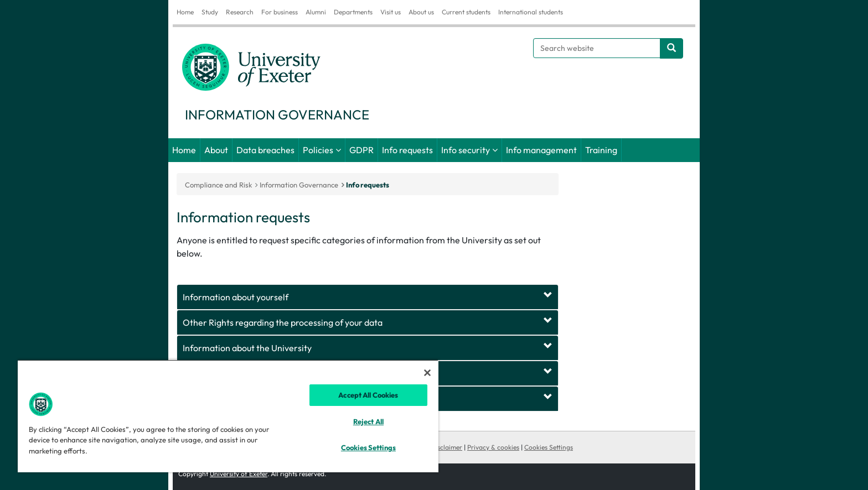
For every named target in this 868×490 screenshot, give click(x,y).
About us (421, 12)
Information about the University (247, 348)
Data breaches (265, 150)
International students (531, 12)
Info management (541, 150)
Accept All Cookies (368, 395)
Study (210, 12)
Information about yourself (236, 297)
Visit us (391, 12)
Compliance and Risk (218, 185)
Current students (466, 12)
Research (240, 12)
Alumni (316, 12)
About (216, 150)
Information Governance (299, 185)
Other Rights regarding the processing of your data (283, 322)
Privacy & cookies (493, 447)
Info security (466, 150)
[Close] (427, 373)
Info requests (407, 150)
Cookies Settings (549, 447)
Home (185, 12)
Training (601, 150)
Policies (318, 150)
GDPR (361, 150)
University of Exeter (239, 474)
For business (280, 12)
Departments (353, 12)
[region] (228, 416)
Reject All (368, 421)
